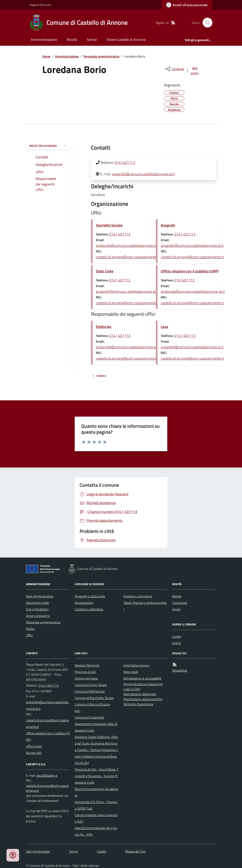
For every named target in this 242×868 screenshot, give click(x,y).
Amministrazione (44, 40)
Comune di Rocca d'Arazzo (92, 704)
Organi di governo (38, 616)
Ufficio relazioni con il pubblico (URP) (190, 271)
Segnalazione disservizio (140, 694)
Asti (77, 711)
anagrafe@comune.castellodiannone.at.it (143, 174)
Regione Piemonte (40, 5)
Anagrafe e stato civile (90, 596)
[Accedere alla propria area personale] (187, 5)
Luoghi (177, 636)
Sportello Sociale (109, 225)
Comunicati (180, 603)
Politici (30, 629)
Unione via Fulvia (86, 678)
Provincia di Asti (85, 672)
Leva (164, 327)
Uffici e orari (34, 746)
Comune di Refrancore (90, 691)
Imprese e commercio (138, 596)
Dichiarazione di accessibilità (142, 678)
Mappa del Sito (135, 851)
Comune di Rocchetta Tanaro (94, 698)
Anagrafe (168, 225)
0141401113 (125, 163)
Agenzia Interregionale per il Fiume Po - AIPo (96, 831)
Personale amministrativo (101, 56)
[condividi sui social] (174, 69)
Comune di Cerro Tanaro (91, 685)
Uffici (29, 635)
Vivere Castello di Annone (126, 40)
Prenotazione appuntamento (143, 699)
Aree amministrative (40, 596)
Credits (102, 851)
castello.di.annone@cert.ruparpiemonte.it (127, 257)
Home (46, 56)
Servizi (92, 40)
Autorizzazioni (84, 603)
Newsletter (180, 670)
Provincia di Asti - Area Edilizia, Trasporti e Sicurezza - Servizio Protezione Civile (97, 776)
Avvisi (176, 609)
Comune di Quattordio (89, 717)
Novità (72, 40)
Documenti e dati (37, 603)
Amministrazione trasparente (143, 684)
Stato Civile (105, 271)
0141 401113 (120, 234)
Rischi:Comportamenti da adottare (96, 792)
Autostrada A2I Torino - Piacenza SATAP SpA (96, 805)
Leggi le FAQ (132, 689)
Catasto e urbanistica (89, 609)
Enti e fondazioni (37, 609)
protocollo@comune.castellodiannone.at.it (128, 246)
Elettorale (104, 327)
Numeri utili (34, 753)
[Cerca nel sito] (206, 23)
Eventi (177, 643)
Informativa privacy (136, 665)
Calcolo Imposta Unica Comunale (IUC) (96, 818)
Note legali (131, 672)
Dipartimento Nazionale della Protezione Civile (96, 727)
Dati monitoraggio (38, 851)
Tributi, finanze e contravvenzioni (145, 606)
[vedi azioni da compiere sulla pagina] (192, 71)
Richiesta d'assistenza (138, 704)
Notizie (177, 596)
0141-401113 (49, 685)
